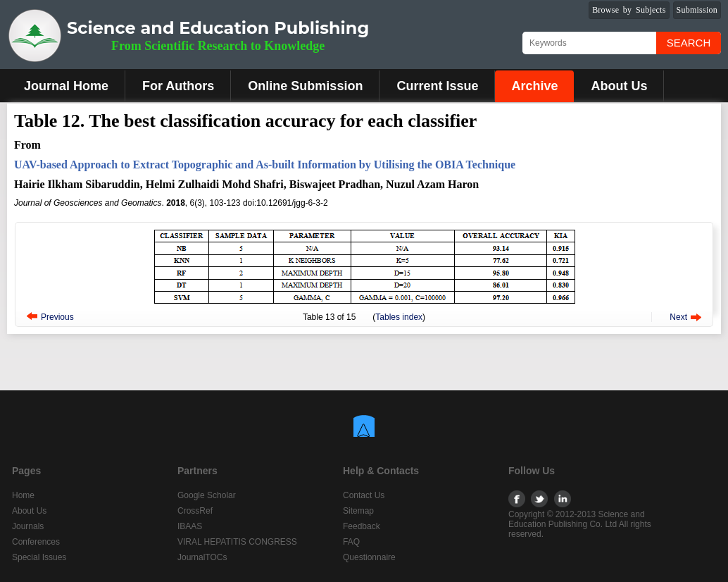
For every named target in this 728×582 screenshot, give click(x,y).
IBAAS (190, 526)
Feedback (362, 526)
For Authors (178, 86)
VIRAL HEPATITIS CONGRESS (237, 542)
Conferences (36, 542)
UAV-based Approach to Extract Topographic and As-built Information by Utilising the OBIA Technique (265, 165)
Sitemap (358, 511)
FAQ (351, 542)
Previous (57, 317)
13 (330, 317)
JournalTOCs (202, 557)
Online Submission (305, 86)
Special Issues (39, 557)
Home (23, 495)
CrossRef (195, 511)
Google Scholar (207, 495)
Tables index (399, 317)
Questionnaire (369, 557)
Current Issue (437, 86)
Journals (28, 526)
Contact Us (364, 495)
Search (689, 43)
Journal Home (66, 86)
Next (678, 317)
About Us (619, 86)
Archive (534, 86)
